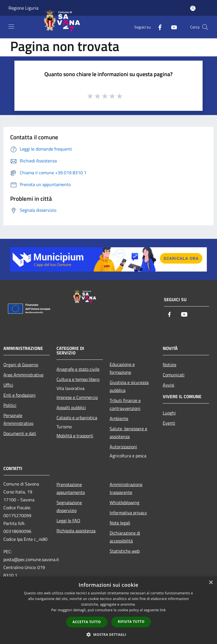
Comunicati (174, 375)
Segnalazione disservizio (69, 506)
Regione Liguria (23, 8)
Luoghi (169, 413)
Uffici (8, 385)
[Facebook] (158, 27)
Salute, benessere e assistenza (128, 433)
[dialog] (108, 610)
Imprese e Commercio (77, 397)
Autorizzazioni (123, 447)
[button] (108, 634)
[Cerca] (205, 27)
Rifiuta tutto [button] (131, 622)
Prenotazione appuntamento (71, 488)
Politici (10, 405)
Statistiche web (125, 551)
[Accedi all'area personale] (193, 8)
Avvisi (169, 385)
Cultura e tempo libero (78, 379)
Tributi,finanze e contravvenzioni (125, 404)
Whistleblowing (124, 502)
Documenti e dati (20, 433)
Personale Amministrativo (18, 419)
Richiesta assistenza (76, 531)
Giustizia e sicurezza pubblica (129, 386)
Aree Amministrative (23, 375)
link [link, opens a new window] (163, 610)
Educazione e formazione (122, 368)
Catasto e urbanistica (77, 418)
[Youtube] (172, 27)
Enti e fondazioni (19, 395)
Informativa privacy (128, 513)
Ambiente (119, 418)
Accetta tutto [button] (87, 622)
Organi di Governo (21, 365)
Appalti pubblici (71, 407)
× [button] (211, 583)
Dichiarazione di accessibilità (125, 537)
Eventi (169, 423)
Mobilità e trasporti (75, 436)
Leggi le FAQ (68, 521)
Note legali (120, 523)
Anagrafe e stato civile (78, 369)
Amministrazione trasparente (126, 488)
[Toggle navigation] (11, 27)
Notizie (170, 365)
